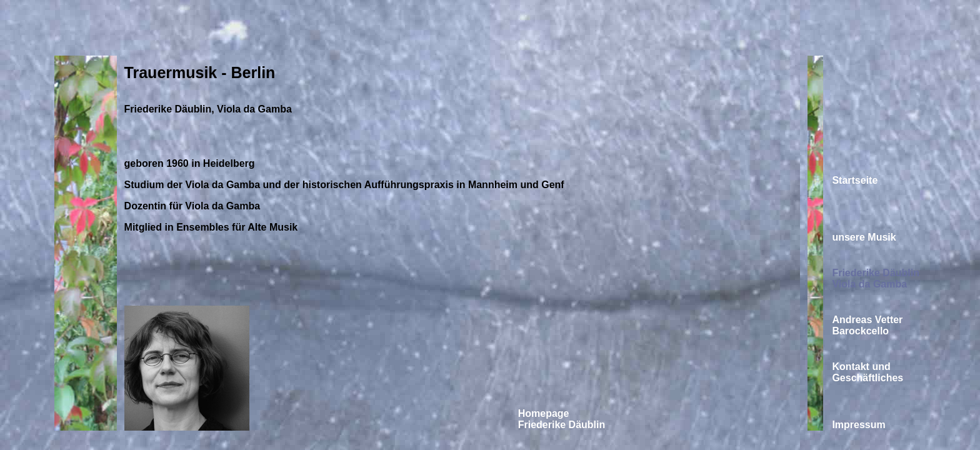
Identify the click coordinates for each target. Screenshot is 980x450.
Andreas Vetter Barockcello (867, 325)
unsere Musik (864, 237)
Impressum (858, 425)
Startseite (855, 180)
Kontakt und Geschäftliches (867, 372)
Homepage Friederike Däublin (562, 419)
